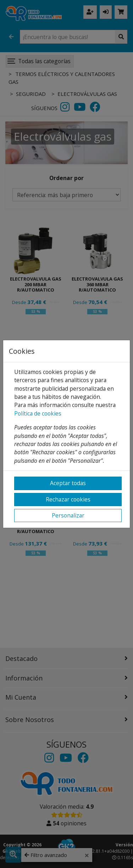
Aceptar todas (68, 483)
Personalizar (68, 515)
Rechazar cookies (68, 499)
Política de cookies (38, 413)
